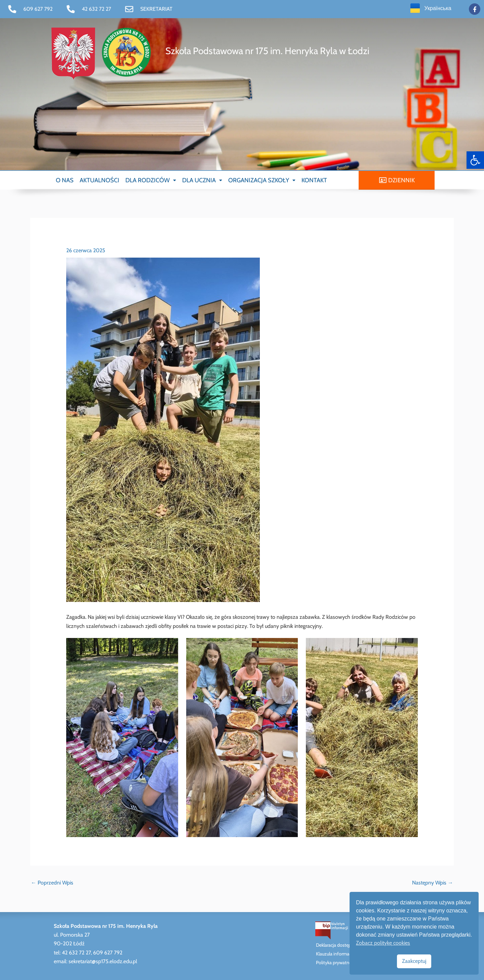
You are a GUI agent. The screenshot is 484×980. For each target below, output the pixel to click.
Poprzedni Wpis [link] (52, 883)
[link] (475, 160)
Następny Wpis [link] (433, 883)
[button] (151, 180)
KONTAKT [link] (314, 180)
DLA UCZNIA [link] (202, 180)
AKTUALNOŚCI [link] (99, 180)
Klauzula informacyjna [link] (338, 954)
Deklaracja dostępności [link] (339, 945)
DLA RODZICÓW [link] (151, 180)
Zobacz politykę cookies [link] (383, 943)
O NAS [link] (65, 180)
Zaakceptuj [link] (414, 961)
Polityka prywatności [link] (336, 963)
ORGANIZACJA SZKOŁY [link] (262, 180)
